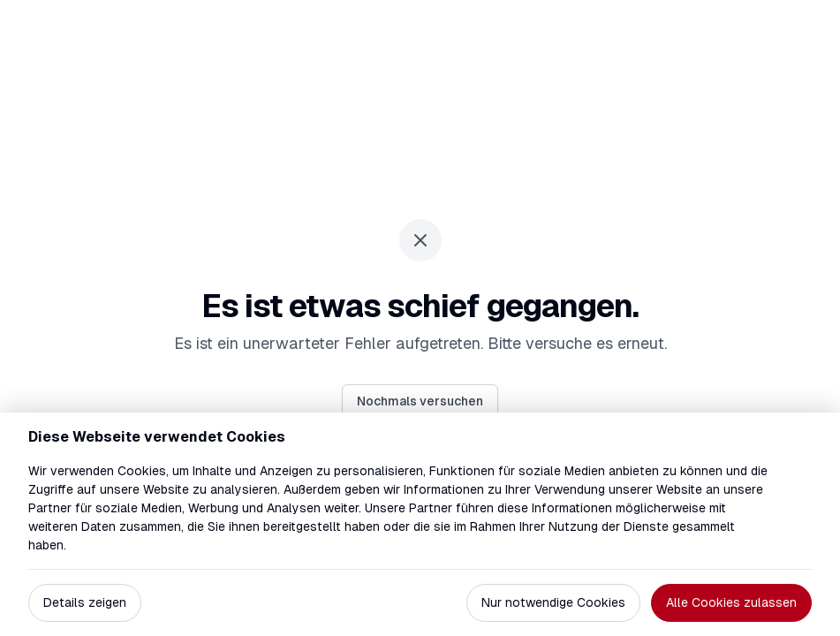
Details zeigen (85, 602)
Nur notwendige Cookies (553, 602)
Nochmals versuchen (420, 401)
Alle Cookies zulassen (731, 602)
